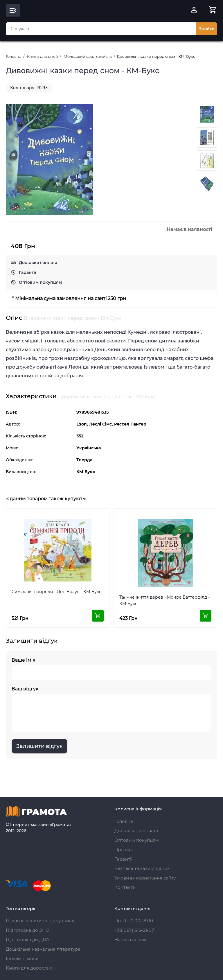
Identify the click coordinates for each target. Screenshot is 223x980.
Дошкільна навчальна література (43, 949)
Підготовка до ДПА (28, 939)
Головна (14, 56)
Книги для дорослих (29, 968)
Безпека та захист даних (142, 868)
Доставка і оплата (38, 263)
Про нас (124, 849)
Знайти (207, 29)
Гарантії (27, 272)
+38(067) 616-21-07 (134, 930)
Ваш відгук (111, 709)
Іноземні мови (22, 958)
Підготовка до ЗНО (28, 930)
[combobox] (101, 29)
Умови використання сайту (145, 878)
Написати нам (130, 939)
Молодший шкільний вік (88, 56)
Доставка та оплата (136, 831)
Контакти (125, 887)
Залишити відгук (39, 746)
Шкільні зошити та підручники (40, 921)
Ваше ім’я (111, 668)
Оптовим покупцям (40, 282)
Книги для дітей (43, 56)
